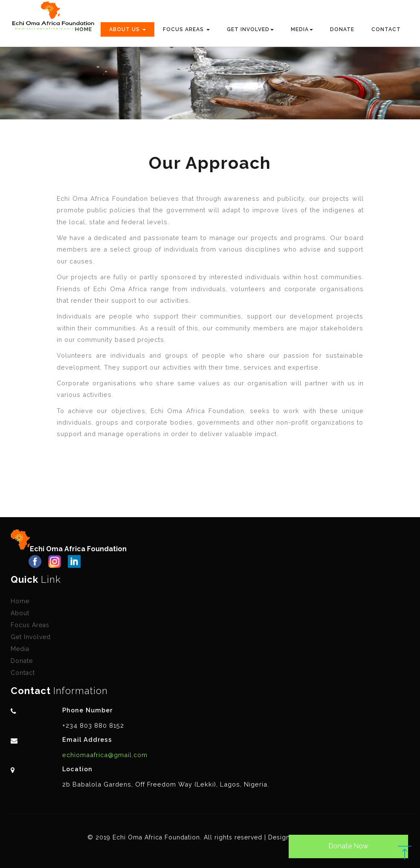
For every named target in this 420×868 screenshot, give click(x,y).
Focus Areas (30, 625)
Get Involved (31, 637)
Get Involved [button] (250, 29)
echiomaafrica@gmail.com (105, 755)
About (20, 613)
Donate (342, 29)
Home (84, 29)
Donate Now (348, 846)
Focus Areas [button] (186, 29)
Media (20, 649)
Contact (386, 29)
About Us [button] (127, 29)
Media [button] (302, 29)
